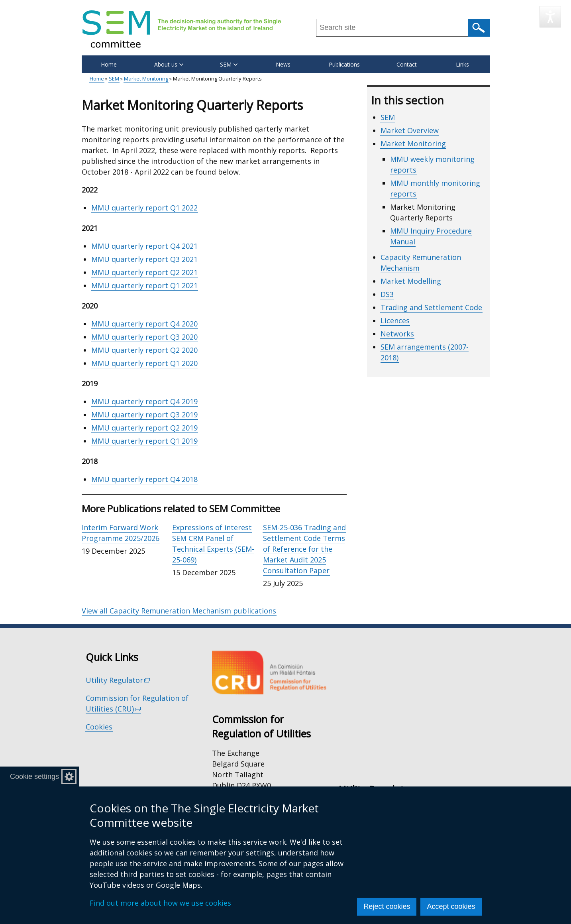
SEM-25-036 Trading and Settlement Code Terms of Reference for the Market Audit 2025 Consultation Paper (304, 549)
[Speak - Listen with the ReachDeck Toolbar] (550, 17)
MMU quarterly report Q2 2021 (144, 272)
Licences (395, 320)
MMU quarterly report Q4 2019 (144, 401)
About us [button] (169, 64)
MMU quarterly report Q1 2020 (144, 363)
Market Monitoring (146, 79)
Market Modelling (411, 281)
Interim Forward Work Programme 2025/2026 (121, 533)
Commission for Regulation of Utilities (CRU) (137, 704)
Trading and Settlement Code (431, 307)
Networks (397, 334)
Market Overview (410, 130)
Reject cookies (387, 906)
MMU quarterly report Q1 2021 (144, 285)
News (283, 64)
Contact (407, 64)
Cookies (99, 727)
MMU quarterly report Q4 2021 (144, 246)
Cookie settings (34, 777)
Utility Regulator (118, 680)
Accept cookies (451, 906)
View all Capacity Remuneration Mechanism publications (179, 611)
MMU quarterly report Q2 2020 (144, 350)
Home (109, 64)
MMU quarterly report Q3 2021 (144, 259)
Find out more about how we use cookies (160, 903)
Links (462, 64)
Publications (344, 64)
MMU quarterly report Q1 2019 (144, 441)
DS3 (387, 294)
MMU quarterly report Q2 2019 (144, 428)
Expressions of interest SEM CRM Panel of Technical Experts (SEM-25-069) (213, 544)
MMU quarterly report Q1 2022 (144, 208)
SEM (114, 79)
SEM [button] (229, 64)
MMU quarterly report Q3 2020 (144, 337)
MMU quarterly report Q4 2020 (144, 324)
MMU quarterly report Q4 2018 (144, 479)
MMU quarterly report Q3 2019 (144, 415)
